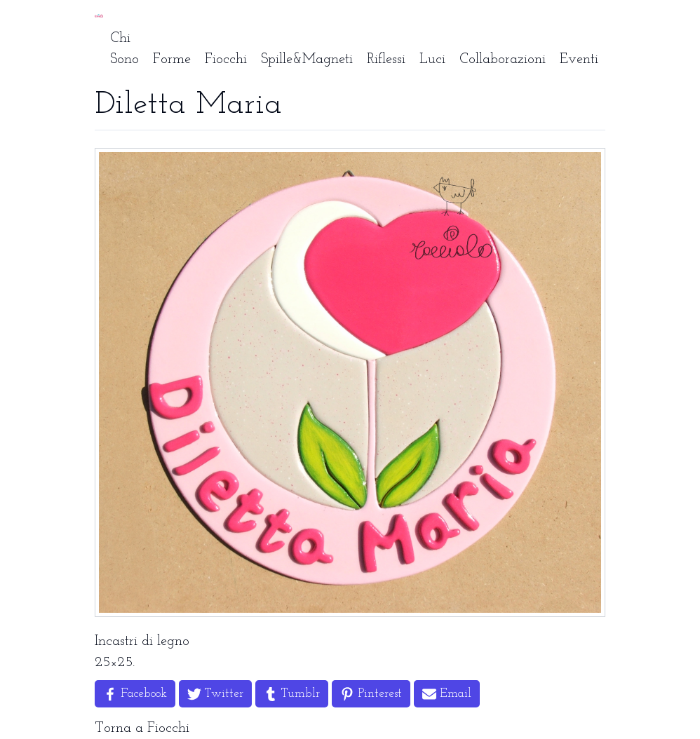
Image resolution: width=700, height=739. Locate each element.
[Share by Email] (447, 694)
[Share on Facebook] (135, 694)
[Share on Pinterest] (371, 694)
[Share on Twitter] (215, 694)
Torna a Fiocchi (142, 728)
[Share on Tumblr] (292, 694)
